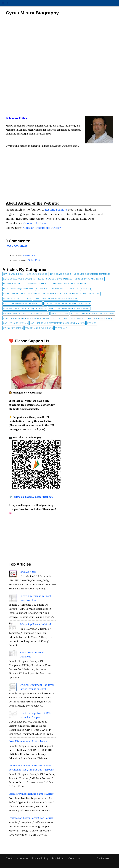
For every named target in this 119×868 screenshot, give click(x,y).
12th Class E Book (61, 274)
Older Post (34, 260)
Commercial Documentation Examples (26, 284)
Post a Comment (16, 246)
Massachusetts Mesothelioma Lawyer (26, 313)
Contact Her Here (35, 223)
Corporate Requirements (18, 289)
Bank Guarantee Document (19, 279)
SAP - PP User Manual (16, 323)
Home (10, 858)
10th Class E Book (14, 274)
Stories (92, 323)
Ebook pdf (42, 289)
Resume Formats (56, 210)
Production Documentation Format (93, 313)
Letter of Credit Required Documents (67, 303)
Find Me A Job (28, 572)
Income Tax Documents (17, 299)
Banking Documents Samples (55, 279)
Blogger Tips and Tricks (89, 279)
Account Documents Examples (92, 274)
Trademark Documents (39, 328)
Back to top (104, 858)
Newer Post (30, 255)
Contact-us (75, 858)
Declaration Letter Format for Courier (31, 818)
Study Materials (13, 328)
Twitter (56, 228)
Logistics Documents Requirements (25, 308)
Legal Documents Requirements (22, 303)
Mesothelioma (60, 313)
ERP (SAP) (86, 289)
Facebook (43, 228)
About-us (23, 858)
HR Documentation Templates (82, 294)
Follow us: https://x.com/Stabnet (33, 497)
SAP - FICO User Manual (71, 318)
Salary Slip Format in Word (35, 624)
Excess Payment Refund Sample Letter (31, 794)
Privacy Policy (40, 858)
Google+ (29, 228)
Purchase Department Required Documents (29, 318)
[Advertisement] (59, 41)
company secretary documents (70, 284)
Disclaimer (59, 858)
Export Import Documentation (22, 294)
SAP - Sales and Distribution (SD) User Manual (57, 323)
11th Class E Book (37, 274)
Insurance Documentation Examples (56, 299)
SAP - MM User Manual (100, 318)
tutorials (61, 328)
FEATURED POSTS (52, 294)
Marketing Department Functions (69, 308)
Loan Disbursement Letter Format (29, 741)
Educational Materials (65, 289)
